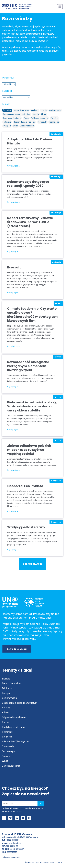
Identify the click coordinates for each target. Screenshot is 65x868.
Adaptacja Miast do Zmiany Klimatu (30, 141)
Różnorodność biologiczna (15, 742)
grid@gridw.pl (15, 843)
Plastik (6, 722)
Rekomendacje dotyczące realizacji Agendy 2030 (28, 184)
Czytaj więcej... (14, 166)
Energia (6, 693)
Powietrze (7, 732)
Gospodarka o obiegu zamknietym (20, 703)
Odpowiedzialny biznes (14, 717)
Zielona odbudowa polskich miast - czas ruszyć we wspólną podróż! (29, 450)
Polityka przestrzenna (13, 727)
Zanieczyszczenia (11, 766)
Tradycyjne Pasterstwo (26, 527)
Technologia (8, 751)
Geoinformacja (9, 698)
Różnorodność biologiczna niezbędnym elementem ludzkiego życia (28, 366)
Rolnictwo (7, 737)
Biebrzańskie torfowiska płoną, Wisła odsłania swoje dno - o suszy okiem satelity (32, 406)
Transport (7, 756)
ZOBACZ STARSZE (32, 564)
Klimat (5, 713)
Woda (5, 761)
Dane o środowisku (12, 683)
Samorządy (8, 746)
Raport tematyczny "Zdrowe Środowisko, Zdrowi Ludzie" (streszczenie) (30, 222)
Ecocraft (14, 267)
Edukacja (7, 688)
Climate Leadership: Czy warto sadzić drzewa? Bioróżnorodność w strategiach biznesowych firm (32, 315)
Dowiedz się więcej (17, 649)
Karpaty (6, 708)
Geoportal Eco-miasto (25, 486)
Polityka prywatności (11, 857)
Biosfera (6, 679)
